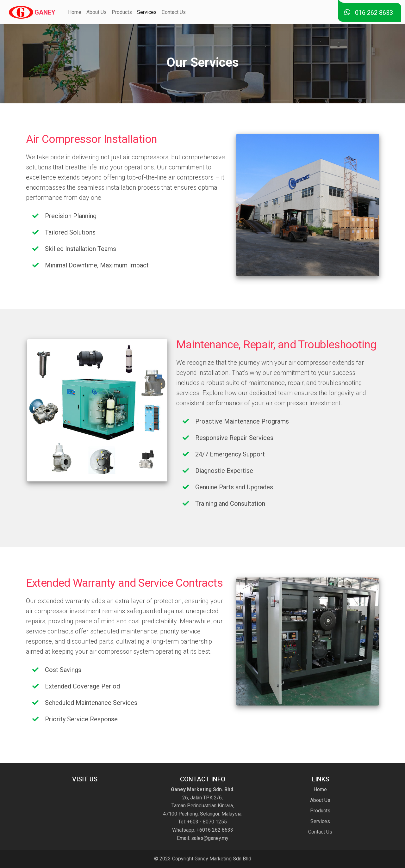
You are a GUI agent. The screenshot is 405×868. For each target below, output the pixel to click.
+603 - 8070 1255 (207, 822)
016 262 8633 (369, 13)
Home (75, 12)
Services (147, 12)
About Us (97, 12)
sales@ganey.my (209, 838)
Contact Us (174, 12)
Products (122, 12)
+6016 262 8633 (214, 830)
